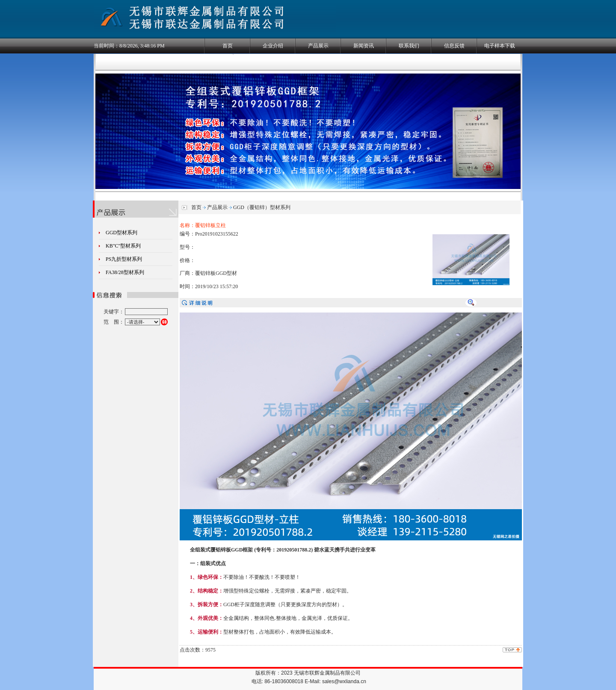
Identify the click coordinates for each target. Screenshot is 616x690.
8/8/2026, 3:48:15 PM (142, 46)
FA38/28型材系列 (125, 272)
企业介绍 (273, 46)
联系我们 (409, 46)
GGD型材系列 (121, 233)
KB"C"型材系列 (123, 246)
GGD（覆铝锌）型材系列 (262, 207)
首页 (228, 46)
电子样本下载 (500, 46)
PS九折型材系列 (124, 259)
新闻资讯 (364, 46)
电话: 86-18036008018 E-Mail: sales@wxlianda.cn (309, 681)
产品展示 (318, 46)
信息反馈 (454, 46)
